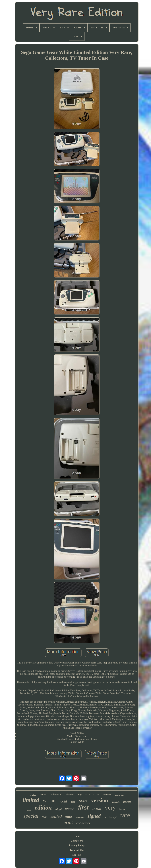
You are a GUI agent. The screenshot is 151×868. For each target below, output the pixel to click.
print (68, 822)
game (43, 794)
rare (125, 815)
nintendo (116, 802)
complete (107, 794)
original (33, 795)
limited (31, 800)
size (88, 794)
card (96, 794)
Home (77, 836)
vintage (110, 817)
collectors (83, 823)
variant (50, 800)
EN (74, 855)
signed (94, 816)
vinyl (58, 809)
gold (64, 801)
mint (69, 817)
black (83, 801)
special (31, 816)
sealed (56, 816)
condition (80, 818)
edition (43, 808)
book (97, 808)
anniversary (119, 795)
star (45, 817)
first (83, 808)
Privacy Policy (77, 845)
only (80, 794)
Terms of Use (77, 850)
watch (70, 809)
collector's (55, 794)
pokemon (70, 794)
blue (73, 802)
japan (127, 801)
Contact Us (77, 841)
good (29, 810)
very (110, 807)
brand (123, 809)
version (99, 800)
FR (79, 855)
